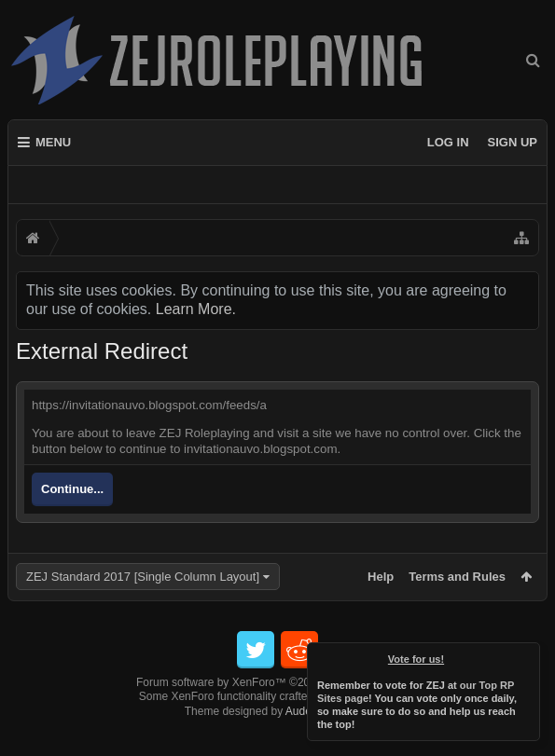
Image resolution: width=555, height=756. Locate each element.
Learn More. (196, 309)
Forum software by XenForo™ (277, 712)
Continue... (72, 489)
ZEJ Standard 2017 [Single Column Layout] (143, 577)
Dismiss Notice (527, 655)
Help (381, 577)
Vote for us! (416, 659)
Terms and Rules (457, 577)
